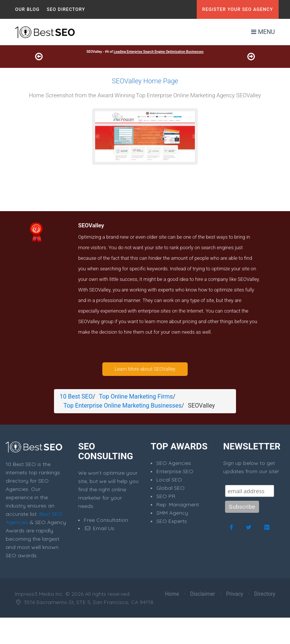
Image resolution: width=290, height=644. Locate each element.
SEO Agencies (174, 463)
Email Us (99, 528)
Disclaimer (203, 594)
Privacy (235, 594)
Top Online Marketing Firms (136, 396)
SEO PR (166, 496)
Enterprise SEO (175, 471)
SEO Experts (172, 521)
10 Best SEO (76, 396)
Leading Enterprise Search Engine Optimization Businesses (159, 52)
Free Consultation (106, 520)
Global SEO (170, 488)
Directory (265, 594)
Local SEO (169, 480)
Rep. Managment (178, 504)
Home (172, 594)
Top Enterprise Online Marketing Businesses (123, 406)
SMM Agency (172, 513)
